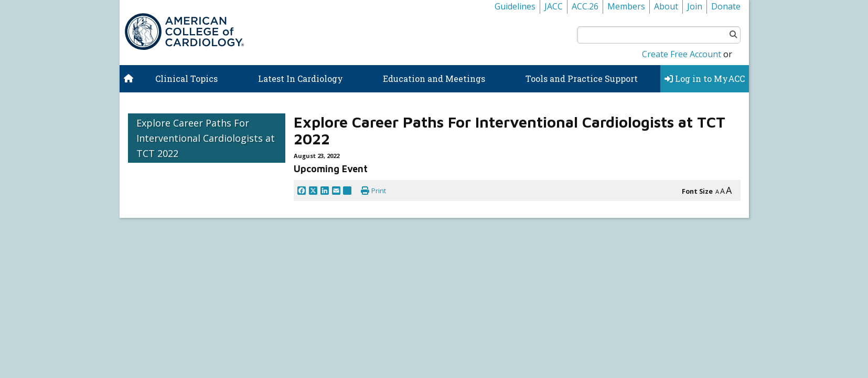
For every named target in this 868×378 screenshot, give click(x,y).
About (666, 6)
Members (626, 6)
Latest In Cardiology (301, 78)
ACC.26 (585, 6)
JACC (554, 6)
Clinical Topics (186, 78)
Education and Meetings (434, 78)
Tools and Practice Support (582, 78)
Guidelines (515, 6)
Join (695, 6)
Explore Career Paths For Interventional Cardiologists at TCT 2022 (206, 138)
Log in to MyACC (705, 78)
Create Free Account (682, 54)
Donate (726, 6)
